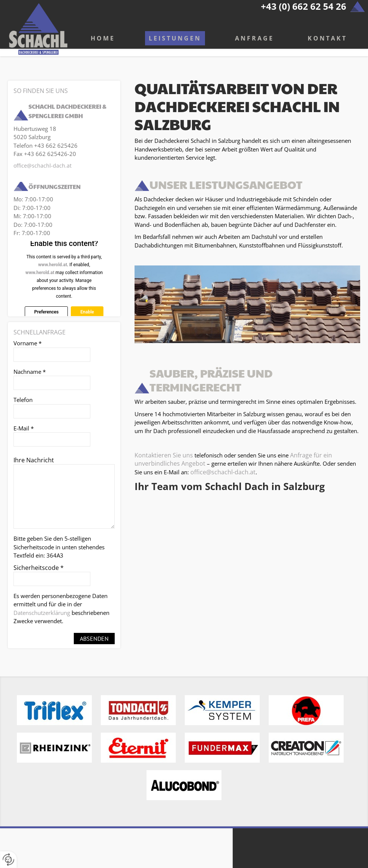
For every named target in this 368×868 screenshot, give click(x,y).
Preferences (46, 312)
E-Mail (24, 428)
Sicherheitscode (39, 568)
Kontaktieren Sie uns (164, 455)
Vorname (28, 343)
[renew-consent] (8, 860)
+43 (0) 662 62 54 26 (304, 6)
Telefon (23, 400)
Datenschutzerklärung (42, 613)
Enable (87, 312)
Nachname (30, 372)
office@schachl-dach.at (223, 472)
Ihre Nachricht (34, 460)
